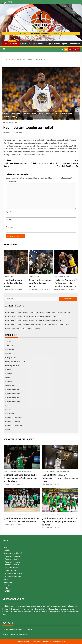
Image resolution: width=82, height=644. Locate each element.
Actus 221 (9, 346)
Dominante (7, 277)
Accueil (5, 547)
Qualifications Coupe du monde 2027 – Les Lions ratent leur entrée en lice (33, 320)
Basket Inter (10, 350)
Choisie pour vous (9, 123)
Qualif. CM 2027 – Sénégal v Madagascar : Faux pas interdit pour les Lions (33, 317)
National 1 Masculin (13, 394)
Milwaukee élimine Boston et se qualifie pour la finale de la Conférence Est (60, 163)
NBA (16, 123)
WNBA (8, 430)
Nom (8, 212)
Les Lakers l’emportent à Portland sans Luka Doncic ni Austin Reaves (66, 283)
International (10, 386)
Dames (8, 370)
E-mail (9, 219)
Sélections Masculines (14, 422)
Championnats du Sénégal (15, 362)
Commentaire (12, 181)
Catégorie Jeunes (12, 358)
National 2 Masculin (13, 402)
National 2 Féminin (12, 398)
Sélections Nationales (14, 426)
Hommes (9, 382)
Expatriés (9, 378)
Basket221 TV (11, 354)
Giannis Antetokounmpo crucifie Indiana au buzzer (40, 283)
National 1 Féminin (12, 390)
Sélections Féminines (13, 418)
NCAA (8, 410)
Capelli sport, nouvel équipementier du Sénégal (23, 329)
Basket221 (9, 133)
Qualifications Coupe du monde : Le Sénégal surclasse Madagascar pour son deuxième (38, 313)
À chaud (8, 342)
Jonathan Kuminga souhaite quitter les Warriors (13, 283)
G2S (66, 641)
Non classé (10, 414)
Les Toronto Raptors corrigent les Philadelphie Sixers (22, 163)
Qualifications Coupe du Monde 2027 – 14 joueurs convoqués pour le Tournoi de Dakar (38, 325)
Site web (9, 227)
